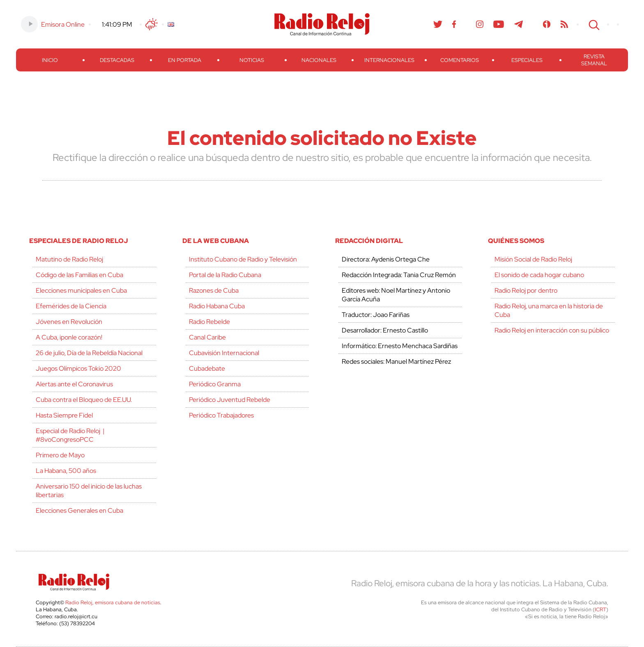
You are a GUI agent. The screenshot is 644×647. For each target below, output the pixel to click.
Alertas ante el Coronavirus (74, 384)
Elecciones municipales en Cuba (81, 290)
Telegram (519, 24)
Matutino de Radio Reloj (69, 259)
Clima (152, 24)
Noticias (252, 60)
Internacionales (389, 60)
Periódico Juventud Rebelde (230, 400)
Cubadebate (207, 368)
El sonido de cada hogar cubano (539, 275)
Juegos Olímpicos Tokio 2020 (78, 368)
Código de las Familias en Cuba (79, 275)
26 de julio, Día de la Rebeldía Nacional (89, 353)
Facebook (454, 24)
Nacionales (319, 60)
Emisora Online (63, 24)
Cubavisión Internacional (224, 353)
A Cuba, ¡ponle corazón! (69, 337)
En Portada (185, 60)
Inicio (50, 60)
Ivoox (547, 24)
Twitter (438, 24)
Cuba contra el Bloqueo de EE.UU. (84, 400)
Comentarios (460, 60)
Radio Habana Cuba (217, 306)
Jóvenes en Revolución (69, 322)
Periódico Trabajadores (221, 415)
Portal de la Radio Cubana (225, 275)
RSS (564, 24)
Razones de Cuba (214, 290)
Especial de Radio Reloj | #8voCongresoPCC (70, 435)
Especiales (527, 60)
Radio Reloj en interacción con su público (552, 330)
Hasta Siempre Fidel (64, 415)
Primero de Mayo (60, 455)
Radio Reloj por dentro (526, 290)
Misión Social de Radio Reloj (533, 259)
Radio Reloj (322, 24)
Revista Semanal (594, 60)
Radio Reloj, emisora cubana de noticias (113, 602)
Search (593, 24)
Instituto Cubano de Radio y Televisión (243, 259)
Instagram (480, 24)
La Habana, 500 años (66, 471)
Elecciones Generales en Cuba (79, 510)
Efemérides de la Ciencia (71, 306)
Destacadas (117, 60)
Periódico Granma (215, 384)
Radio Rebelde (209, 322)
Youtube (499, 24)
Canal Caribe (207, 337)
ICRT (600, 609)
